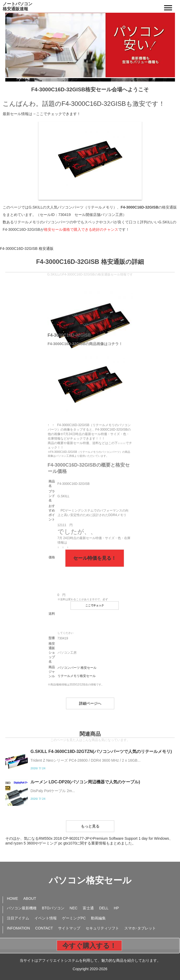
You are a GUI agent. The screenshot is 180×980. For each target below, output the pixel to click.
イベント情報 (46, 918)
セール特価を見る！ (95, 558)
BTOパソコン (53, 908)
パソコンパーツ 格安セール (77, 668)
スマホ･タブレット (140, 928)
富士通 (88, 908)
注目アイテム (18, 918)
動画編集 (98, 918)
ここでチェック (95, 605)
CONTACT (44, 928)
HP (116, 908)
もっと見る (90, 826)
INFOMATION (18, 928)
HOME (12, 898)
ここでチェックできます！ (58, 114)
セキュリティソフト (102, 928)
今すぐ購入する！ (89, 946)
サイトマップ (69, 928)
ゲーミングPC (74, 918)
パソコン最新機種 (22, 908)
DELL (104, 908)
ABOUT (30, 898)
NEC (74, 908)
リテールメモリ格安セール (77, 676)
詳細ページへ (90, 703)
